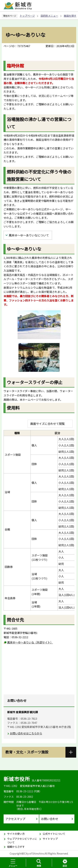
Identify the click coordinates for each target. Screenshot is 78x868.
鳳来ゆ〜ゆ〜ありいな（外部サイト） (30, 642)
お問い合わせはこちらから (26, 733)
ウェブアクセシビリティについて (22, 840)
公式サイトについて (54, 834)
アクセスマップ (15, 819)
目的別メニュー (49, 16)
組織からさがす (16, 847)
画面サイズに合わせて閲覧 (48, 424)
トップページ (27, 16)
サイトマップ (50, 839)
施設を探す (70, 16)
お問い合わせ (50, 819)
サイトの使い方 (16, 834)
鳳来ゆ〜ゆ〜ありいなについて (29, 235)
